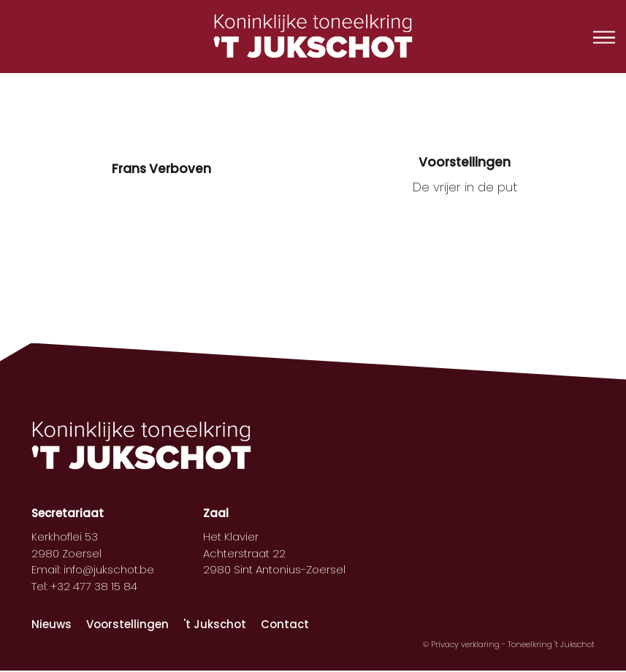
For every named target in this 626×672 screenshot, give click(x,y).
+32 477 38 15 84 (94, 586)
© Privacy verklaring (462, 644)
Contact (285, 624)
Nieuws (51, 624)
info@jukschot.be (109, 569)
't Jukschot (215, 624)
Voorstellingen (127, 624)
